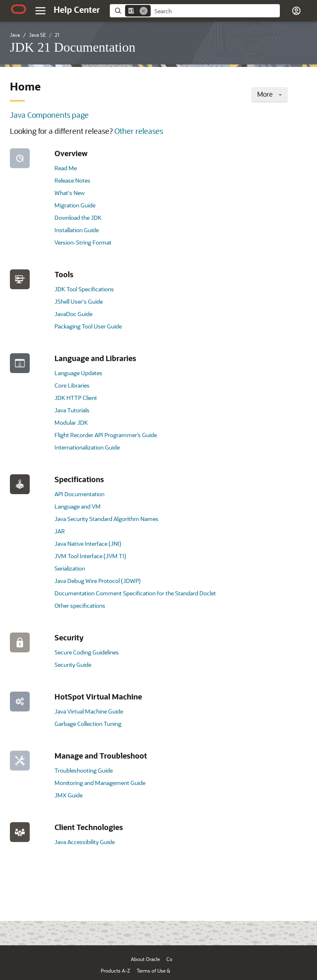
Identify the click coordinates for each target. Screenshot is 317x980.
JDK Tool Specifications (84, 289)
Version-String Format (83, 242)
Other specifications (80, 605)
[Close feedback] (183, 926)
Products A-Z (115, 970)
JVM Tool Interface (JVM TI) (90, 556)
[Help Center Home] (77, 10)
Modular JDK (71, 422)
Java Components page (49, 115)
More (270, 94)
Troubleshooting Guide (84, 770)
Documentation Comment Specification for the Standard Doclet (135, 593)
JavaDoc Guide (73, 314)
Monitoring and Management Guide (100, 783)
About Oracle (145, 959)
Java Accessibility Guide (85, 842)
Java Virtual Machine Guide (89, 711)
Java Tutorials (72, 410)
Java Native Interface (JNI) (88, 544)
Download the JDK (78, 218)
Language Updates (78, 373)
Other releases (139, 131)
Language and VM (78, 506)
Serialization (70, 568)
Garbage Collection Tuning (88, 724)
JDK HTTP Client (76, 398)
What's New (70, 193)
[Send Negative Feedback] (277, 926)
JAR (60, 531)
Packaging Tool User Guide (88, 326)
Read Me (66, 168)
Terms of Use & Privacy (162, 970)
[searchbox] (215, 11)
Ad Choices (207, 970)
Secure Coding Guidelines (87, 652)
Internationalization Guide (87, 447)
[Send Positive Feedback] (298, 926)
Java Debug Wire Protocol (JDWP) (98, 581)
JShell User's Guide (79, 301)
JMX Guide (69, 795)
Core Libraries (72, 385)
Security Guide (73, 665)
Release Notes (72, 180)
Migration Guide (75, 205)
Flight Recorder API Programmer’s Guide (106, 435)
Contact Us (179, 959)
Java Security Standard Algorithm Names (106, 519)
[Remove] (144, 11)
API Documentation (79, 494)
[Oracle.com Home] (19, 9)
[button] (296, 11)
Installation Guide (77, 230)
